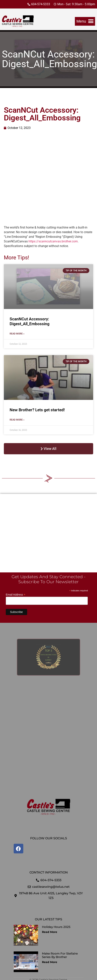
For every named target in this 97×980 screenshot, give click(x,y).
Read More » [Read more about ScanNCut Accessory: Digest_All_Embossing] (17, 334)
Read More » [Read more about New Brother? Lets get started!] (17, 420)
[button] (85, 21)
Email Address (16, 595)
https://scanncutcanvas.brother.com (53, 241)
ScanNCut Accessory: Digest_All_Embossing (30, 321)
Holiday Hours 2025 (56, 927)
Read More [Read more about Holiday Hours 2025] (50, 932)
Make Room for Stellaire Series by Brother (60, 955)
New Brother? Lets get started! (37, 410)
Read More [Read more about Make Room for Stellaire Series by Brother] (50, 962)
